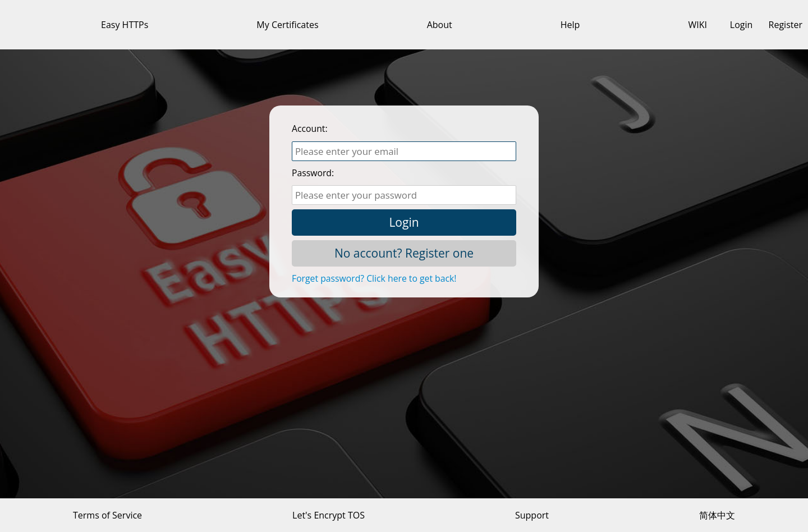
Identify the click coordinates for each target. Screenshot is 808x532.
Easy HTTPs (125, 25)
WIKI (697, 25)
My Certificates (287, 25)
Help (570, 25)
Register (786, 25)
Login (742, 25)
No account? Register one (404, 253)
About (440, 25)
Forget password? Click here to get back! (374, 278)
